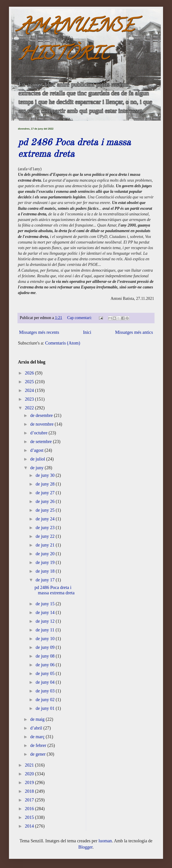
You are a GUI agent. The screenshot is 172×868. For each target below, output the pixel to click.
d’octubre (39, 433)
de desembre (42, 415)
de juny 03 (46, 691)
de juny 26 (46, 501)
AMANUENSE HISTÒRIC (76, 42)
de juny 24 (46, 519)
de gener (38, 754)
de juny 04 (46, 682)
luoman (105, 841)
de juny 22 (46, 536)
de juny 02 (46, 700)
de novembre (42, 424)
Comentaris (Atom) (63, 343)
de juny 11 (46, 630)
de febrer (39, 745)
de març (38, 737)
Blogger (85, 847)
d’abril (37, 728)
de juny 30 (46, 475)
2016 (30, 809)
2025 (30, 382)
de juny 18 (46, 571)
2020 (30, 774)
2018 (30, 791)
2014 (30, 826)
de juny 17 (46, 580)
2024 (30, 390)
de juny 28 (46, 484)
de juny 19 (46, 562)
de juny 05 (46, 673)
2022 (30, 408)
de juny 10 (46, 639)
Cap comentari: (80, 318)
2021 (30, 765)
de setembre (42, 441)
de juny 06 (46, 665)
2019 (30, 782)
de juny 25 (46, 510)
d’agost (37, 450)
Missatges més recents (39, 332)
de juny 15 (46, 604)
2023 (30, 399)
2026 (30, 373)
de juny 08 (46, 656)
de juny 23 (46, 528)
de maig (38, 719)
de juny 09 (46, 647)
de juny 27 (46, 493)
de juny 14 (46, 612)
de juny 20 (46, 554)
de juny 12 (46, 621)
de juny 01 (46, 708)
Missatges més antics (134, 332)
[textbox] (86, 237)
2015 (30, 817)
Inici (87, 332)
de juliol (38, 459)
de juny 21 (46, 545)
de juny (37, 468)
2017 (30, 800)
